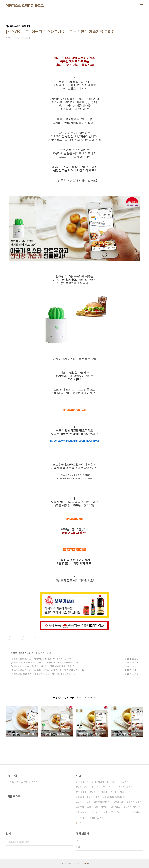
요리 (105, 792)
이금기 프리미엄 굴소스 (89, 797)
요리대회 (82, 818)
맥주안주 (119, 802)
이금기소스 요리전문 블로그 (25, 6)
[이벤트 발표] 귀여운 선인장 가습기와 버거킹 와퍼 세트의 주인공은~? (43, 662)
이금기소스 (123, 812)
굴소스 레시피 (84, 802)
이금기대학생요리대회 (115, 797)
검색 (69, 842)
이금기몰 (109, 812)
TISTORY (76, 864)
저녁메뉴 (116, 807)
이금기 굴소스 (135, 802)
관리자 (86, 864)
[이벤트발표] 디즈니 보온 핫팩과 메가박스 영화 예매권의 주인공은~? (43, 666)
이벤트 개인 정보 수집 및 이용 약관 (24, 782)
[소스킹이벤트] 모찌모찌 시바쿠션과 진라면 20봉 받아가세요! (39, 659)
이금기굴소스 (97, 818)
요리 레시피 (128, 782)
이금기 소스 (110, 787)
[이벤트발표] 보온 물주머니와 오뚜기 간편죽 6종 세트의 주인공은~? (42, 674)
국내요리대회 (118, 792)
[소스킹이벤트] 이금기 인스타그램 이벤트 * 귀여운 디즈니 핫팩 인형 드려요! (46, 670)
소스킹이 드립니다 (26, 653)
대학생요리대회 (101, 782)
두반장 (97, 812)
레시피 (96, 787)
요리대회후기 (126, 787)
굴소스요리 (83, 787)
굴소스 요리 (83, 812)
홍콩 (115, 782)
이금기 (81, 807)
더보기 (79, 823)
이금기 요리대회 (133, 807)
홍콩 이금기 (101, 807)
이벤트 (14, 653)
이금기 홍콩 (83, 782)
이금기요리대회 (103, 802)
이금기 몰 (82, 792)
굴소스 (95, 792)
